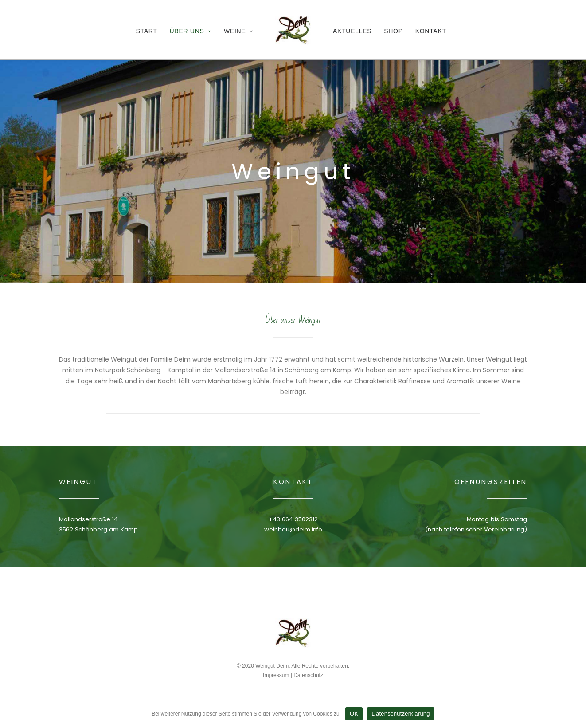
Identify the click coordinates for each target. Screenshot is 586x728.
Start (146, 31)
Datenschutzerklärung (400, 714)
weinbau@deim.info (293, 529)
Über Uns (191, 31)
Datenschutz (308, 675)
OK (354, 714)
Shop (393, 31)
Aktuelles (352, 31)
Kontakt (431, 31)
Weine (238, 31)
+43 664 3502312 (293, 519)
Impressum (276, 675)
